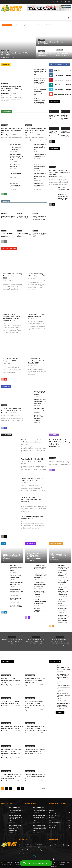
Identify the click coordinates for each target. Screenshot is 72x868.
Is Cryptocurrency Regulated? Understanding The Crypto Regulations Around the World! (63, 591)
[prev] (66, 25)
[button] (68, 18)
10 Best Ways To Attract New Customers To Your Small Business (40, 401)
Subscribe (68, 94)
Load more (60, 712)
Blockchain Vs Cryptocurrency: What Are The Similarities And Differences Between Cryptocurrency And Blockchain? (63, 571)
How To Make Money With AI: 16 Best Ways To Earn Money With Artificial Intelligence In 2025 (40, 91)
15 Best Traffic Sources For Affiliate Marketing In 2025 (54, 133)
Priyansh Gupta (5, 93)
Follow (68, 75)
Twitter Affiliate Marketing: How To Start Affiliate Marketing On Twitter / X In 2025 (66, 134)
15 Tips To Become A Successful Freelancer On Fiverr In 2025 (40, 601)
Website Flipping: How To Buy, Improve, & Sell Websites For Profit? (63, 705)
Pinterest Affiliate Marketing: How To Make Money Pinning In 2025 (35, 776)
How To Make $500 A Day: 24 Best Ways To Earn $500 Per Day (12, 130)
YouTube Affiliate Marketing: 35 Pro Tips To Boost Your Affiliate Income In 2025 (11, 776)
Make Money (5, 50)
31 (18, 789)
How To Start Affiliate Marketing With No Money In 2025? (54, 116)
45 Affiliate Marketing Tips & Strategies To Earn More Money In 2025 (65, 117)
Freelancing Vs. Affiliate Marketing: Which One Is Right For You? (40, 576)
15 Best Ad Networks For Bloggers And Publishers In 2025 (39, 235)
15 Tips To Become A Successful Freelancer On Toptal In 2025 (40, 584)
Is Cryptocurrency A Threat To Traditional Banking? (58, 556)
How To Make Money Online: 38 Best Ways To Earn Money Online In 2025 (33, 25)
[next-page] (5, 194)
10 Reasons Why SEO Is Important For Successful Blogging (24, 235)
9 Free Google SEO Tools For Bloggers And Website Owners (16, 591)
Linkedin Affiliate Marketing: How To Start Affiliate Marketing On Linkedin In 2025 (36, 728)
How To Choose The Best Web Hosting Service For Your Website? (60, 172)
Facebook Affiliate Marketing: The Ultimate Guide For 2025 (36, 361)
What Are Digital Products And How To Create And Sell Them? (16, 185)
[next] (69, 25)
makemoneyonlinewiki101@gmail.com (30, 856)
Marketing (4, 405)
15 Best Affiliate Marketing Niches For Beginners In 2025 (13, 276)
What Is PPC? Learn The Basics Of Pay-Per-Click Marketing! (40, 393)
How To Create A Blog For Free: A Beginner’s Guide (8, 217)
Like (70, 71)
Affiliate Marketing (52, 111)
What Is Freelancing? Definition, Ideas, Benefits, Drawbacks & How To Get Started (35, 556)
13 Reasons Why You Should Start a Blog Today (24, 217)
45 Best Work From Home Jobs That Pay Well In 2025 (39, 185)
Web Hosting (53, 167)
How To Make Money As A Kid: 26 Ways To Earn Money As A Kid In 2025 (36, 130)
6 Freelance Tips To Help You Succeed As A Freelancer (40, 593)
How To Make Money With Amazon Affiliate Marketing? (39, 167)
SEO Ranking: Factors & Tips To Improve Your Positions (11, 557)
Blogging (4, 213)
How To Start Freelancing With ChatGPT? (38, 610)
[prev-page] (2, 194)
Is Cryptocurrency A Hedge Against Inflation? (63, 601)
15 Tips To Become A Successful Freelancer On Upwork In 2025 (40, 567)
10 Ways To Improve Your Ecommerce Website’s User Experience (31, 500)
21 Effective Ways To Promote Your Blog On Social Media (7, 235)
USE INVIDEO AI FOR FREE (36, 863)
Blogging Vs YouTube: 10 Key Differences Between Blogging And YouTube (39, 218)
